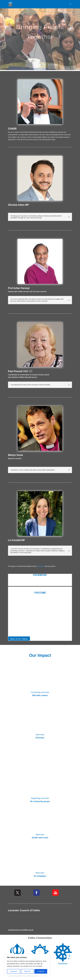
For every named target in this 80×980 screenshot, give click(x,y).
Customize (14, 971)
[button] (69, 956)
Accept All (41, 971)
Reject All (27, 971)
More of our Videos (19, 639)
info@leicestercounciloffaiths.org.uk (21, 930)
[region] (27, 965)
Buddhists (63, 964)
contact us (41, 566)
